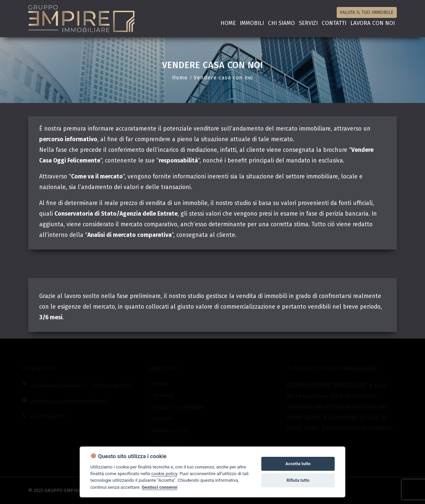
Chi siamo (281, 23)
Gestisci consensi (160, 487)
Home (228, 23)
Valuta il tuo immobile (367, 12)
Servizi (308, 23)
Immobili (252, 23)
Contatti (334, 23)
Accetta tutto (298, 464)
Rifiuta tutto (298, 480)
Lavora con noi (373, 23)
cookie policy (164, 473)
